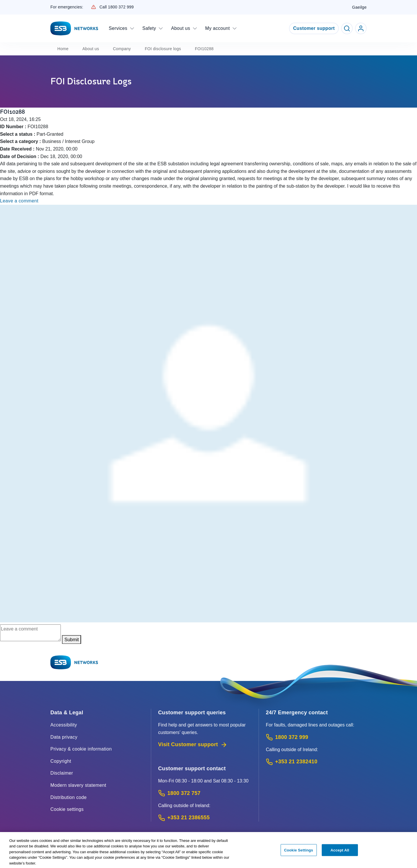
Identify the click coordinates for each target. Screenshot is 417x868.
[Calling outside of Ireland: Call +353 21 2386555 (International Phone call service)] (205, 818)
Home (63, 49)
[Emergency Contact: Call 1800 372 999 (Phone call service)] (316, 737)
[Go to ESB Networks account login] (361, 28)
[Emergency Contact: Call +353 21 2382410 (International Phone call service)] (316, 762)
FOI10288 (204, 49)
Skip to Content (5, 5)
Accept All (340, 853)
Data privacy (64, 737)
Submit (72, 640)
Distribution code (68, 797)
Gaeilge (359, 7)
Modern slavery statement (78, 785)
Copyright (61, 761)
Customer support (314, 28)
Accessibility (64, 725)
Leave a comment (19, 201)
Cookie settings (67, 809)
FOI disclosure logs (163, 49)
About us (91, 49)
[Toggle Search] (347, 28)
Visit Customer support (193, 745)
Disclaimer (62, 773)
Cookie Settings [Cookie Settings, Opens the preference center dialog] (299, 853)
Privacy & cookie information (81, 749)
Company (122, 49)
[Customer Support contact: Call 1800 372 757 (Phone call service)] (205, 793)
